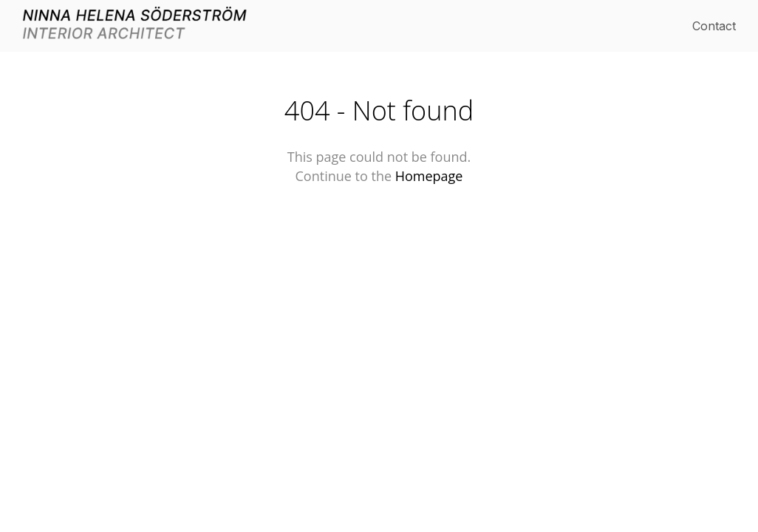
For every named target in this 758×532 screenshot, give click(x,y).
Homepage (429, 176)
